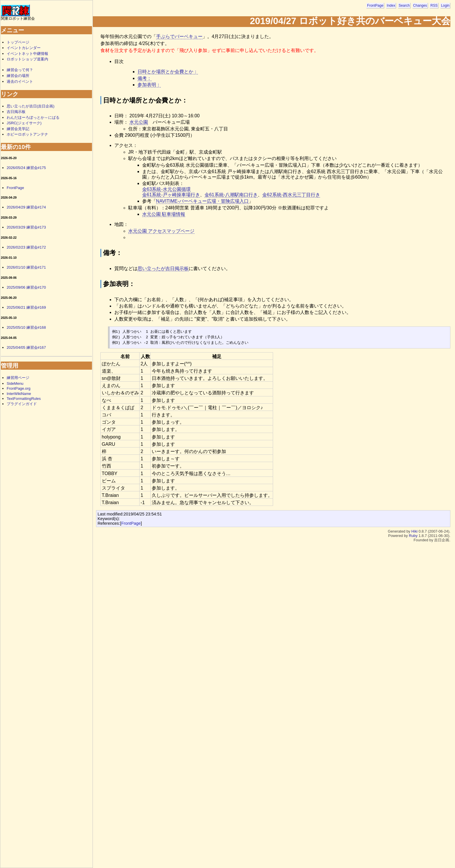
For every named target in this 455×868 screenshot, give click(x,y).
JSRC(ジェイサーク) (24, 123)
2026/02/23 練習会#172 (26, 247)
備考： (145, 78)
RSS (434, 6)
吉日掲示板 (16, 112)
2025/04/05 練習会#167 (26, 347)
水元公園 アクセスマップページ (161, 231)
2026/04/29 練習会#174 (26, 207)
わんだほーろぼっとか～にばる (33, 117)
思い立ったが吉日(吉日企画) (31, 106)
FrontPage (375, 6)
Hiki (415, 531)
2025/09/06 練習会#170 (26, 287)
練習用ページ (18, 378)
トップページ (18, 42)
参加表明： (149, 85)
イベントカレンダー (24, 48)
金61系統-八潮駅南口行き (231, 195)
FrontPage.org (19, 388)
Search (404, 6)
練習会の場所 (18, 76)
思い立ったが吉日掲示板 (163, 268)
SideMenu (15, 383)
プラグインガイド (22, 404)
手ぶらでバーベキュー (179, 36)
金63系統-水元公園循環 (166, 189)
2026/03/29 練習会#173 (26, 227)
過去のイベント (20, 81)
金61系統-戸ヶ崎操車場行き (171, 195)
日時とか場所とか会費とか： (168, 72)
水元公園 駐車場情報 (164, 214)
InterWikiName (19, 394)
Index (391, 6)
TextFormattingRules (24, 399)
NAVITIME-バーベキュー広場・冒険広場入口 (203, 201)
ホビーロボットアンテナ (27, 134)
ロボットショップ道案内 (27, 59)
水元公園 (139, 122)
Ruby (413, 536)
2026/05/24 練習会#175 (26, 168)
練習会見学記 (18, 129)
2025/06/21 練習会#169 (26, 307)
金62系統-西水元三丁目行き (291, 195)
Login (445, 6)
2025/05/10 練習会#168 (26, 327)
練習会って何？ (20, 70)
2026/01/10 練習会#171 (26, 267)
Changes (420, 6)
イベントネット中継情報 (27, 54)
